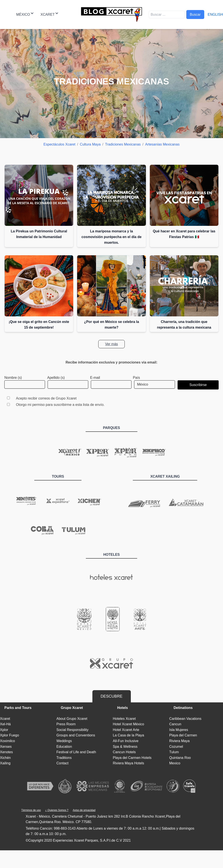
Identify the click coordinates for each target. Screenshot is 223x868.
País (137, 378)
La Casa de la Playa (129, 735)
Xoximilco (7, 741)
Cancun (175, 724)
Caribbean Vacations (185, 719)
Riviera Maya (179, 741)
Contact (62, 763)
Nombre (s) (13, 378)
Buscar (195, 15)
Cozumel (176, 747)
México (25, 14)
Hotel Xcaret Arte (126, 730)
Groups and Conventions (76, 735)
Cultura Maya (90, 144)
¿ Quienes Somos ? (57, 810)
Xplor (4, 730)
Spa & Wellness (125, 747)
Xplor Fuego (10, 735)
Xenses (6, 747)
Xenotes (6, 752)
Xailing (5, 763)
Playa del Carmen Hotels (132, 758)
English (215, 15)
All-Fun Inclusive (126, 741)
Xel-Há (5, 724)
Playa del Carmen (183, 735)
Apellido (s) (56, 378)
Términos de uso (31, 810)
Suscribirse (198, 385)
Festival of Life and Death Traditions (76, 755)
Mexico (175, 763)
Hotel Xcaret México (129, 724)
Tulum (174, 752)
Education (64, 747)
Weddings (64, 741)
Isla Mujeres (179, 730)
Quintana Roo (180, 758)
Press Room (66, 724)
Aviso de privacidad (84, 810)
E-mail (95, 378)
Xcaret (49, 14)
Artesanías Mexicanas (162, 144)
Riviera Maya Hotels (129, 763)
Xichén (5, 758)
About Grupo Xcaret (72, 719)
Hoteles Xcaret (124, 719)
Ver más (111, 344)
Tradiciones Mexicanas (123, 144)
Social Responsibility (72, 730)
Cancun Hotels (124, 752)
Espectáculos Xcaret (59, 144)
